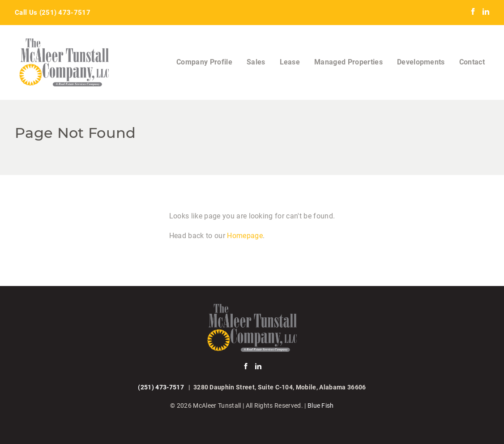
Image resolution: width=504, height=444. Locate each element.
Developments (421, 62)
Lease (290, 62)
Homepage (245, 236)
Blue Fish (321, 406)
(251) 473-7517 (65, 13)
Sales (256, 62)
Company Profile (204, 62)
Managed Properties (348, 62)
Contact (472, 62)
